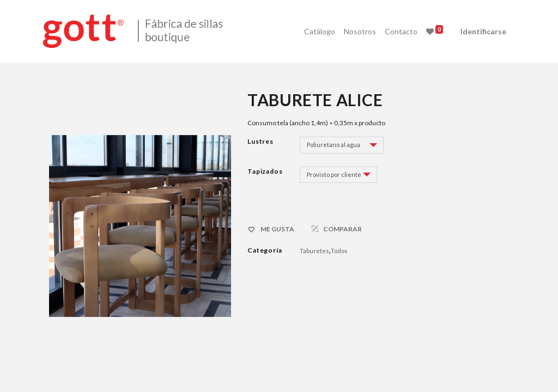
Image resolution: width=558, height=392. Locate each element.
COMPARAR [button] (337, 229)
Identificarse (477, 31)
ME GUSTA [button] (272, 230)
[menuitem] (313, 31)
